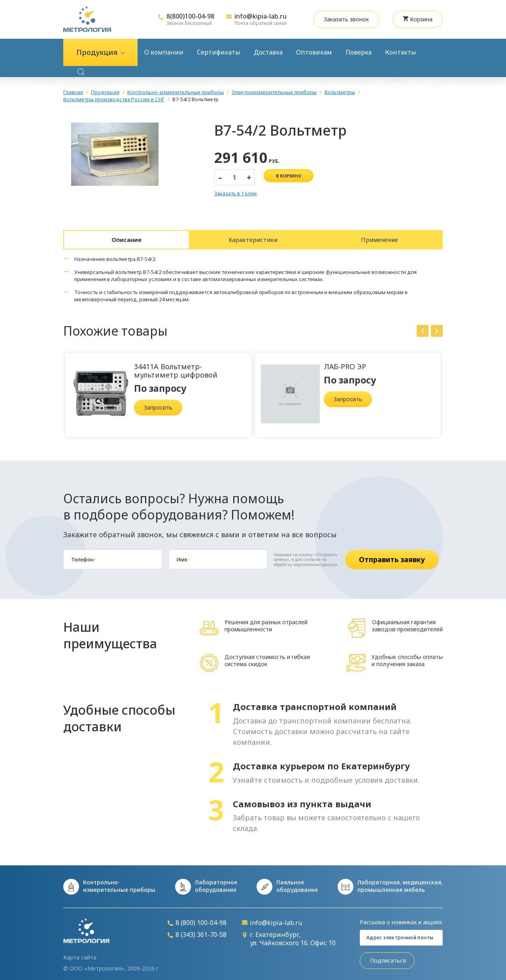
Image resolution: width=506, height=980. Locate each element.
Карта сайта (80, 954)
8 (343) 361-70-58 (197, 931)
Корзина (418, 19)
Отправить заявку (392, 555)
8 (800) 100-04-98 (197, 919)
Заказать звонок (346, 19)
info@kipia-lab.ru (261, 16)
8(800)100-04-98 (190, 16)
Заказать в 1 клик (236, 194)
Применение (379, 238)
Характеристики (253, 238)
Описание (127, 238)
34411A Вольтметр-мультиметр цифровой (176, 367)
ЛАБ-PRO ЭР (345, 363)
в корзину (289, 176)
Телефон (84, 555)
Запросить (158, 403)
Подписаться (388, 956)
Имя (183, 555)
